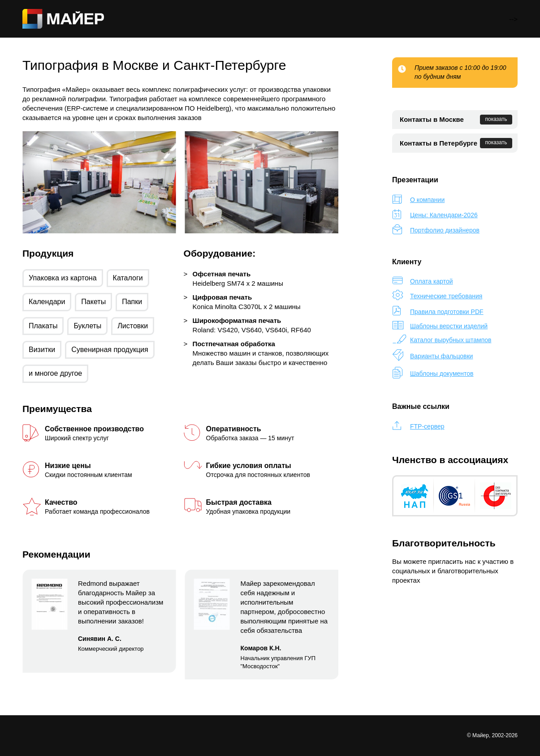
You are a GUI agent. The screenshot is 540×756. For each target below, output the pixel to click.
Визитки (42, 350)
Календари (47, 302)
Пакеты (93, 302)
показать (496, 119)
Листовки (133, 326)
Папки (132, 302)
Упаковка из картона (63, 278)
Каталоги (128, 278)
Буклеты (87, 326)
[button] (9, 182)
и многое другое (55, 373)
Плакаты (43, 326)
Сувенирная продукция (110, 350)
